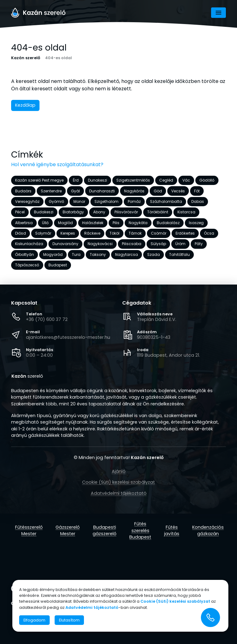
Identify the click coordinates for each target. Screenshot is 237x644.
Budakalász (168, 223)
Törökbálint (158, 212)
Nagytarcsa (127, 254)
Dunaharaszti (102, 191)
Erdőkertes (185, 233)
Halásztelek (93, 223)
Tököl (114, 233)
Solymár (43, 233)
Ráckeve (92, 233)
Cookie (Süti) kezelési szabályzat (118, 482)
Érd (76, 180)
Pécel (20, 212)
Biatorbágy (73, 212)
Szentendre (51, 191)
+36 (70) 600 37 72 (47, 319)
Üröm (180, 244)
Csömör (159, 233)
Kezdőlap (25, 105)
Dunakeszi (98, 180)
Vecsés (178, 191)
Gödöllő (207, 180)
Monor (79, 201)
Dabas (198, 201)
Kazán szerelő (26, 58)
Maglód (65, 223)
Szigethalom (106, 201)
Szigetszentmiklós (133, 180)
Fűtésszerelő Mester (29, 531)
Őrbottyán (25, 254)
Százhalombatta (166, 201)
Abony (99, 212)
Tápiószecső (27, 265)
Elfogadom (34, 620)
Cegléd (166, 180)
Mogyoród (53, 254)
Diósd (21, 233)
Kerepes (68, 233)
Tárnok (135, 233)
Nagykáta (138, 223)
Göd (158, 191)
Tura (76, 254)
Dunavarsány (65, 244)
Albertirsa (24, 223)
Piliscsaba (132, 244)
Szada (154, 254)
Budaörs (23, 191)
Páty (199, 244)
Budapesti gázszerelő (104, 531)
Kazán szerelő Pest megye (39, 180)
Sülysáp (158, 244)
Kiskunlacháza (29, 244)
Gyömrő (56, 201)
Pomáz (134, 201)
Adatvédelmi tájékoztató (119, 493)
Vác (186, 180)
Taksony (98, 254)
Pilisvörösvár (126, 212)
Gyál (75, 191)
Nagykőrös (134, 191)
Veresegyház (27, 201)
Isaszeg (196, 223)
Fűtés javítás (172, 531)
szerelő (27, 376)
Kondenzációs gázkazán (208, 531)
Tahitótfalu (179, 254)
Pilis (116, 223)
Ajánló (119, 471)
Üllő (45, 223)
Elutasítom (69, 620)
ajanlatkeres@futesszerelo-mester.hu (68, 337)
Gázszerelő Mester (68, 531)
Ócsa (209, 233)
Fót (197, 191)
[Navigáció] (218, 13)
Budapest (58, 265)
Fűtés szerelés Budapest (140, 530)
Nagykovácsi (100, 244)
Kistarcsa (186, 212)
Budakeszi (44, 212)
